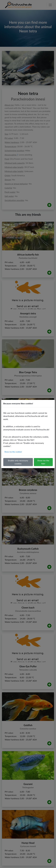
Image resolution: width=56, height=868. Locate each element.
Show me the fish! (43, 462)
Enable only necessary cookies (18, 462)
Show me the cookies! (13, 452)
